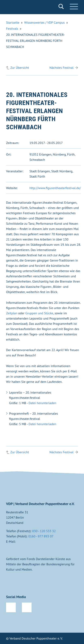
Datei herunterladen (42, 403)
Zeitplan (12, 313)
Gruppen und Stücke (39, 313)
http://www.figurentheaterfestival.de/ (55, 188)
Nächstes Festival (61, 68)
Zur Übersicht (20, 68)
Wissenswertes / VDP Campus (44, 22)
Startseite (13, 22)
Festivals (12, 29)
